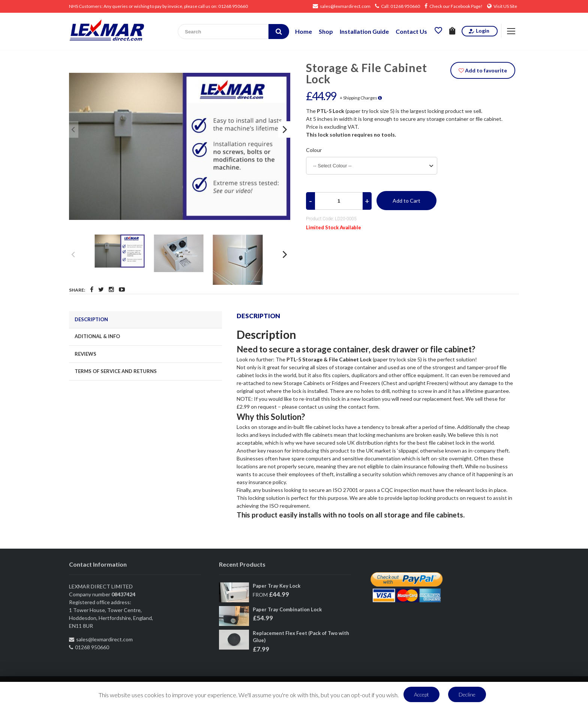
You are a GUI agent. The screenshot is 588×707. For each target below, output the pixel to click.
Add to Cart (406, 201)
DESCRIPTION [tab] (91, 319)
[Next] (284, 129)
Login (479, 31)
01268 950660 (233, 6)
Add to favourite (483, 70)
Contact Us (411, 31)
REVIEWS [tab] (85, 354)
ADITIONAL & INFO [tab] (97, 336)
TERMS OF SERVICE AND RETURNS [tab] (116, 371)
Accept (421, 694)
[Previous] (74, 129)
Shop (326, 31)
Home (304, 31)
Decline (467, 694)
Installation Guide (364, 31)
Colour (314, 150)
